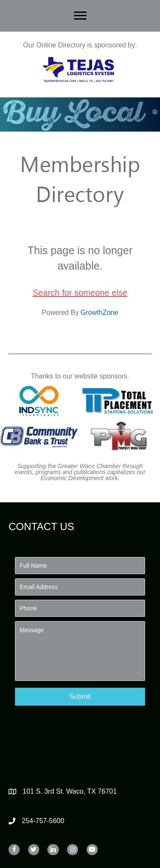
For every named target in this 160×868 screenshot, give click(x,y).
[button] (80, 696)
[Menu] (80, 16)
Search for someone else (80, 293)
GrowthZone (99, 312)
